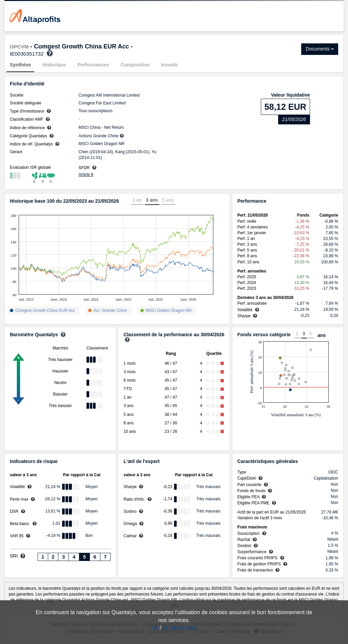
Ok (155, 628)
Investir (170, 65)
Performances (93, 65)
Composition (135, 65)
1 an (137, 200)
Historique (54, 65)
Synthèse (20, 65)
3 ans (152, 200)
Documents (320, 49)
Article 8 (86, 175)
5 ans (168, 200)
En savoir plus (180, 628)
